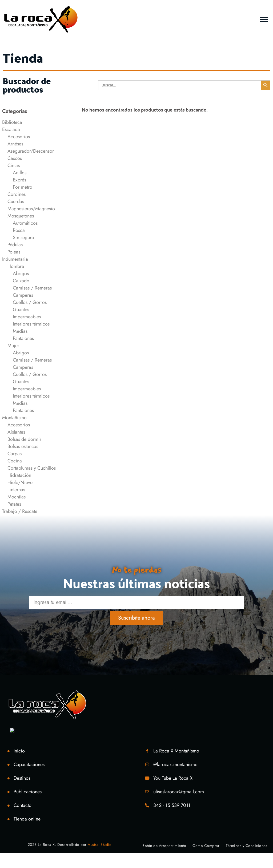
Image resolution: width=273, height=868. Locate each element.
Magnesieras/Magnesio (31, 209)
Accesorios (19, 137)
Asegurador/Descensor (31, 151)
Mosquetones (21, 216)
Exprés (19, 180)
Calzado (21, 281)
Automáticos (25, 223)
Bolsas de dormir (24, 439)
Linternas (16, 490)
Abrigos (21, 274)
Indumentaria (15, 259)
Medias (20, 331)
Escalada (11, 129)
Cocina (15, 461)
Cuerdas (16, 201)
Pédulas (15, 245)
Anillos (20, 173)
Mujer (13, 346)
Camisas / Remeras (32, 288)
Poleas (14, 252)
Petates (14, 504)
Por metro (23, 187)
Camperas (23, 295)
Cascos (15, 158)
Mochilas (17, 497)
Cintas (14, 165)
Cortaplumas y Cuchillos (32, 468)
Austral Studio (100, 845)
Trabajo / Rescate (20, 511)
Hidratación (19, 475)
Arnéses (15, 144)
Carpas (15, 454)
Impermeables (27, 317)
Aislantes (16, 432)
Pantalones (23, 338)
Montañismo (14, 418)
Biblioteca (12, 122)
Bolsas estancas (23, 446)
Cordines (17, 194)
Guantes (21, 310)
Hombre (16, 266)
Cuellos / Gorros (30, 302)
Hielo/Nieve (20, 482)
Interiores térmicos (31, 324)
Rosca (19, 230)
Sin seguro (23, 237)
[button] (264, 19)
